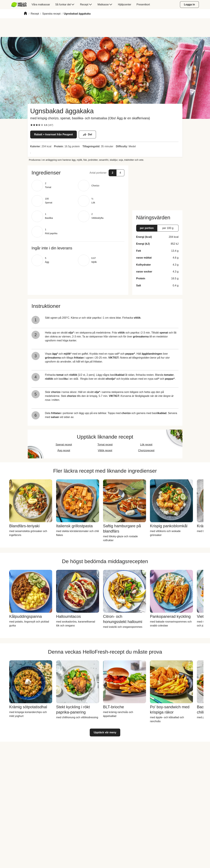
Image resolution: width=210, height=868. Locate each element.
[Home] (25, 14)
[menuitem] (20, 5)
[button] (78, 173)
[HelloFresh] (19, 5)
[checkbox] (31, 125)
